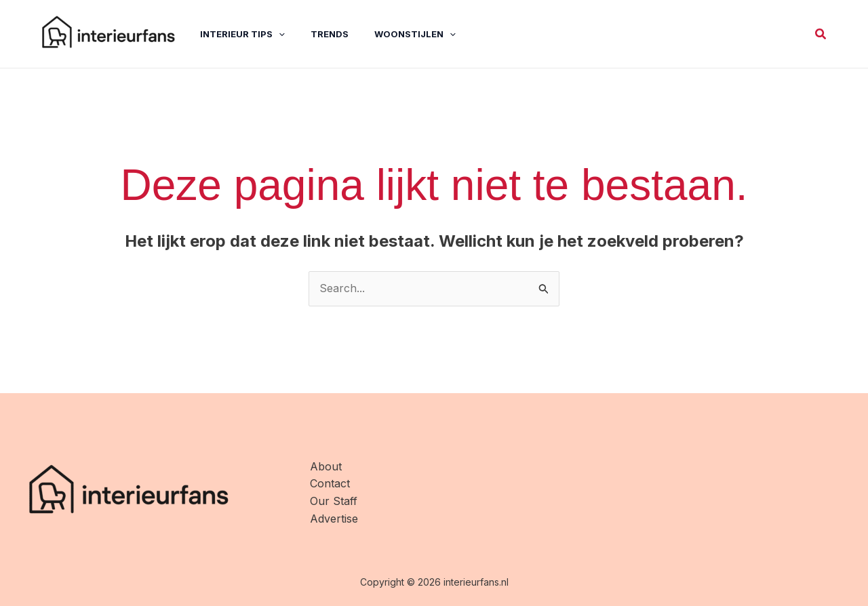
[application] (269, 34)
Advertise (334, 519)
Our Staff (334, 501)
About (326, 466)
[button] (821, 34)
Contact (330, 483)
